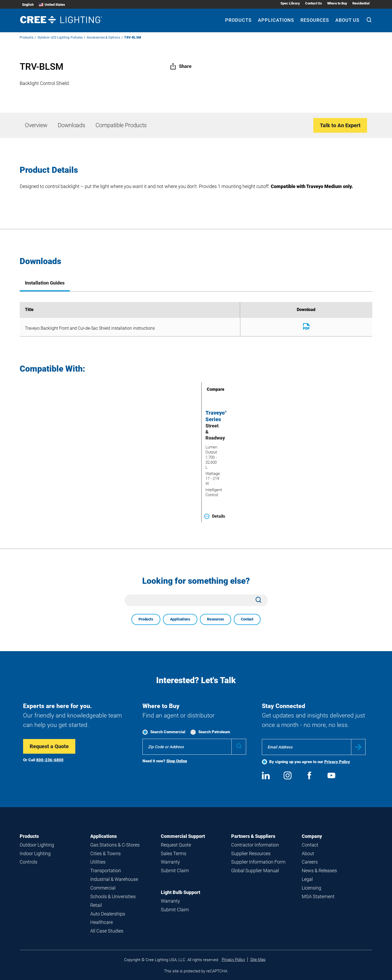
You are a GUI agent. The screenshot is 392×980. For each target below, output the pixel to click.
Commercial (103, 888)
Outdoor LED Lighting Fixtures (60, 38)
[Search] (369, 20)
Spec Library (290, 3)
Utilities (98, 862)
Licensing (311, 888)
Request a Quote (49, 746)
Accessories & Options (104, 38)
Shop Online (177, 761)
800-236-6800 (50, 760)
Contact (247, 619)
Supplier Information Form (258, 862)
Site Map (258, 960)
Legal (307, 879)
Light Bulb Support (181, 892)
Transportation (106, 871)
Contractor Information (255, 845)
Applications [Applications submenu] (276, 20)
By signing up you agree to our (310, 762)
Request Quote (176, 845)
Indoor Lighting (35, 853)
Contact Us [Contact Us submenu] (314, 3)
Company (312, 836)
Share (181, 66)
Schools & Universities (113, 896)
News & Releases (319, 871)
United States (52, 5)
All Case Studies (107, 931)
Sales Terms (174, 853)
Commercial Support (183, 836)
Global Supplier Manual (255, 871)
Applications (180, 619)
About (308, 853)
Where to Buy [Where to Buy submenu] (337, 3)
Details (215, 516)
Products (27, 38)
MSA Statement (318, 896)
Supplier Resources (251, 853)
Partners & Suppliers (253, 836)
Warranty (170, 862)
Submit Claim (175, 871)
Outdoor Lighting (37, 845)
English (28, 5)
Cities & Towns (105, 853)
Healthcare (102, 922)
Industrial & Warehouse (114, 879)
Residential (361, 3)
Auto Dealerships (108, 914)
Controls (28, 862)
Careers (310, 862)
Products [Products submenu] (238, 20)
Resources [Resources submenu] (315, 20)
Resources (216, 619)
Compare (208, 389)
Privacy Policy (337, 762)
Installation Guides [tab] (45, 283)
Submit (358, 747)
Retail (96, 905)
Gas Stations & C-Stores (115, 845)
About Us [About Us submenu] (347, 20)
